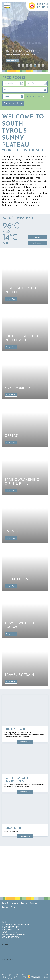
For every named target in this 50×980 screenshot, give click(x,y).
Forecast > (38, 237)
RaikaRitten (15, 949)
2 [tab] (23, 66)
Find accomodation (13, 103)
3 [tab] (27, 66)
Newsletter (15, 903)
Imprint (24, 903)
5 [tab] (35, 66)
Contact (5, 903)
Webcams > (38, 243)
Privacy (14, 907)
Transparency (34, 903)
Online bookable (35, 97)
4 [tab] (31, 66)
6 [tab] (39, 66)
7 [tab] (43, 66)
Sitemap (5, 907)
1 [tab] (19, 66)
